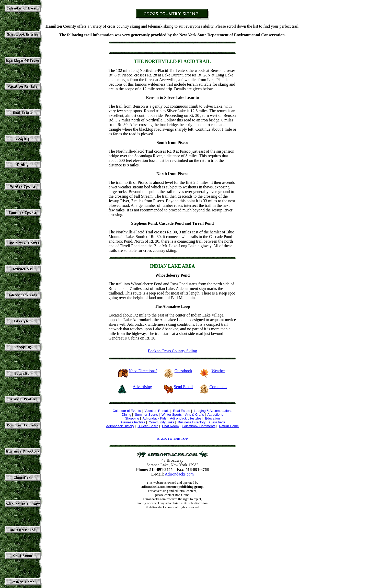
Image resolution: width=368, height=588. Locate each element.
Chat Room (170, 426)
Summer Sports (146, 415)
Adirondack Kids (155, 418)
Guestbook (183, 371)
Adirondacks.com (179, 474)
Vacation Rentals (157, 411)
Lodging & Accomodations (213, 411)
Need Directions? (143, 371)
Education (212, 418)
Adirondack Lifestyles (186, 418)
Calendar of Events (127, 411)
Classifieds (217, 422)
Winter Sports (172, 415)
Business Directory (192, 422)
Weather (218, 371)
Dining (127, 415)
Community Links (162, 422)
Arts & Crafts (194, 415)
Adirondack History (120, 426)
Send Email (183, 387)
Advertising (142, 387)
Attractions (215, 415)
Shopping (132, 418)
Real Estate (182, 411)
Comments (218, 387)
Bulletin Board (148, 426)
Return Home (229, 426)
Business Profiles (132, 422)
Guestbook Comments (199, 426)
